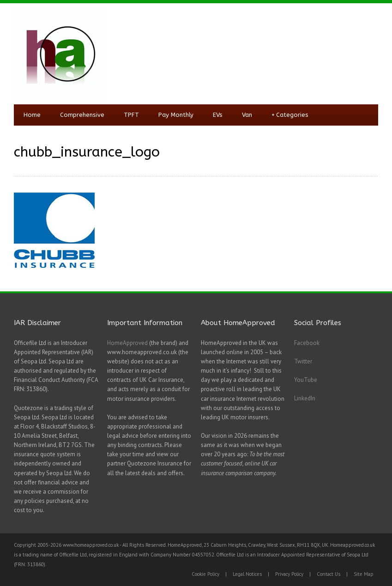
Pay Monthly (176, 115)
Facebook (307, 343)
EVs (218, 115)
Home (32, 115)
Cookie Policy (205, 574)
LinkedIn (305, 398)
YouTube (306, 380)
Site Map (364, 574)
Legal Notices (247, 574)
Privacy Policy (289, 574)
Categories (290, 115)
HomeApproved (127, 343)
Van (247, 115)
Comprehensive (82, 115)
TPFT (131, 115)
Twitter (303, 361)
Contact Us (329, 574)
